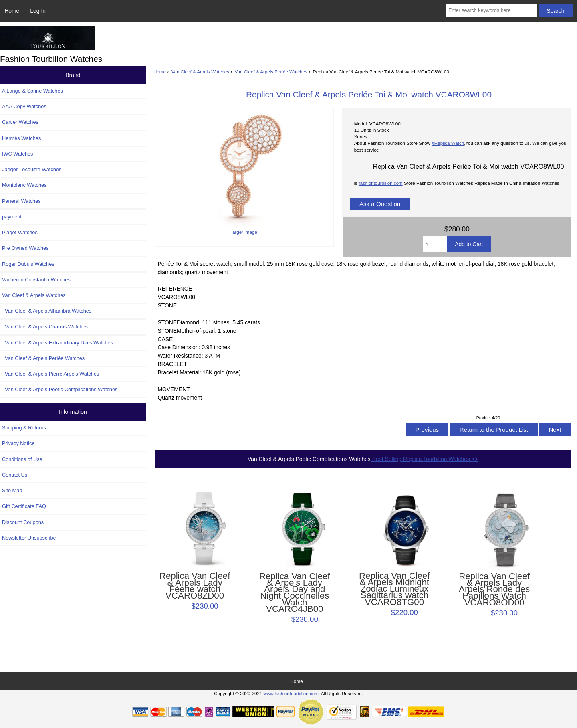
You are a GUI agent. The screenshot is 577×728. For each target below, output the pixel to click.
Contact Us (15, 475)
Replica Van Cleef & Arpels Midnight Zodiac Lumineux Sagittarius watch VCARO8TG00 (394, 589)
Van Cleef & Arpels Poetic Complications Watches (60, 389)
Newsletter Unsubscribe (29, 538)
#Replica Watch (448, 143)
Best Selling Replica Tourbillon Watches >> (424, 459)
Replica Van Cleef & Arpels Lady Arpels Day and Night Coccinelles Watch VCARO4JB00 (295, 593)
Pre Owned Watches (25, 248)
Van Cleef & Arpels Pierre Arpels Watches (50, 374)
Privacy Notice (18, 443)
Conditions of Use (22, 459)
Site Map (12, 490)
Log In (38, 11)
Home (12, 11)
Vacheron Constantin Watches (36, 280)
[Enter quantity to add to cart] (435, 244)
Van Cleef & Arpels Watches (200, 72)
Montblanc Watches (24, 185)
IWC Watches (17, 154)
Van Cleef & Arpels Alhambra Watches (47, 311)
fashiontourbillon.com (381, 183)
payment (12, 217)
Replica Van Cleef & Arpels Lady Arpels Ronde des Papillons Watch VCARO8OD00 (494, 589)
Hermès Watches (21, 138)
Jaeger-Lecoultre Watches (32, 169)
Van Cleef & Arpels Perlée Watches (271, 72)
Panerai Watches (21, 201)
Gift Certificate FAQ (24, 506)
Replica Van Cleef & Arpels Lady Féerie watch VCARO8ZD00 (195, 586)
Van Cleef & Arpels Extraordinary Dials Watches (57, 343)
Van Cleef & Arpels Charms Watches (45, 327)
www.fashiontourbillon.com (291, 693)
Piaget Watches (20, 232)
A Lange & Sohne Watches (32, 91)
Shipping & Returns (24, 428)
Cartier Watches (20, 122)
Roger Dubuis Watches (28, 264)
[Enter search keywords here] (492, 10)
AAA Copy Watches (24, 106)
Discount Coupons (23, 522)
